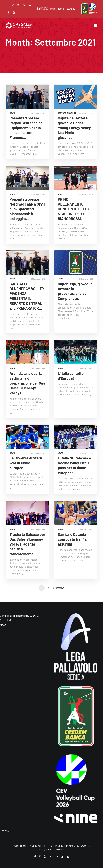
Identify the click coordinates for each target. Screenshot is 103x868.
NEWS (12, 113)
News (3, 625)
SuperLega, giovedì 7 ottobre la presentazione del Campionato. (75, 291)
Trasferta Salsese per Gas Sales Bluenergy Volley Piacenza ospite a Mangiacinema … (27, 544)
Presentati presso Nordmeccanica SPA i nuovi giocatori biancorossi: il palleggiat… (27, 209)
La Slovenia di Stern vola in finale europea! (26, 463)
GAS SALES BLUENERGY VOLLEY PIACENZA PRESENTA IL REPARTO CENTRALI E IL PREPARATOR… (27, 296)
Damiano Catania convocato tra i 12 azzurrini (72, 539)
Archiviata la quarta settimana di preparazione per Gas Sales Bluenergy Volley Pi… (27, 383)
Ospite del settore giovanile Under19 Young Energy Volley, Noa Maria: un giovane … (75, 128)
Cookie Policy (59, 849)
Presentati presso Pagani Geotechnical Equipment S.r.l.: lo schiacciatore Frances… (26, 128)
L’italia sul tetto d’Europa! (71, 376)
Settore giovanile (67, 113)
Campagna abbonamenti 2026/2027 (20, 616)
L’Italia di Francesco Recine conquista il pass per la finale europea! (74, 465)
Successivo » (60, 588)
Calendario (6, 620)
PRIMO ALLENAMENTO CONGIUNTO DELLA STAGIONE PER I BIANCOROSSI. (74, 209)
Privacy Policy (45, 849)
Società (4, 831)
